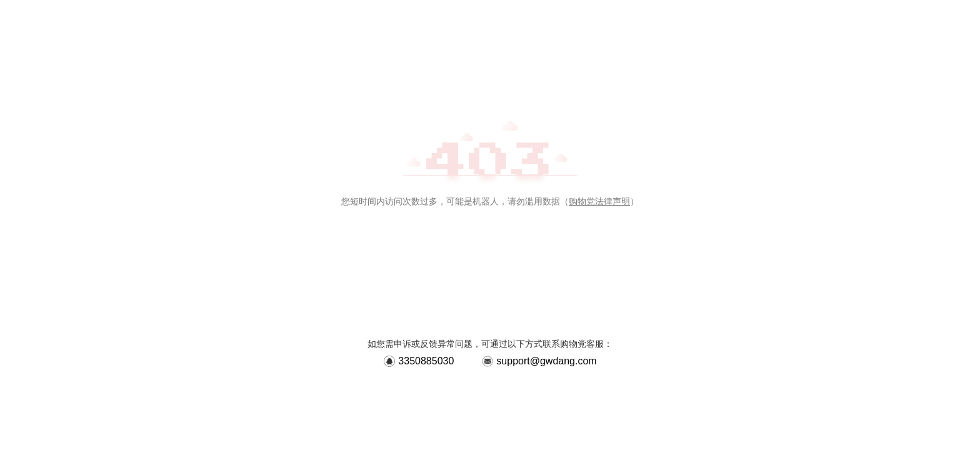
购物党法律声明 (599, 201)
